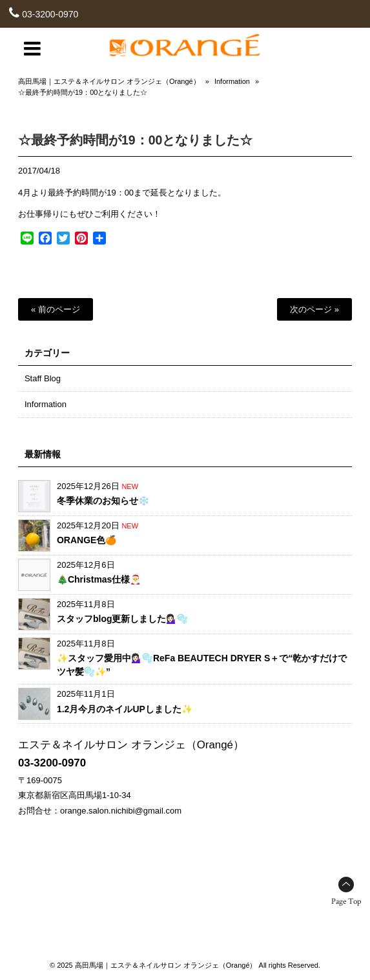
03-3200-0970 (50, 14)
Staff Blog (43, 378)
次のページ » (314, 309)
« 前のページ (56, 309)
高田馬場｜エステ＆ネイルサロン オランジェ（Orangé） (109, 81)
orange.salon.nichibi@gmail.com (121, 811)
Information (232, 81)
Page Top (346, 902)
